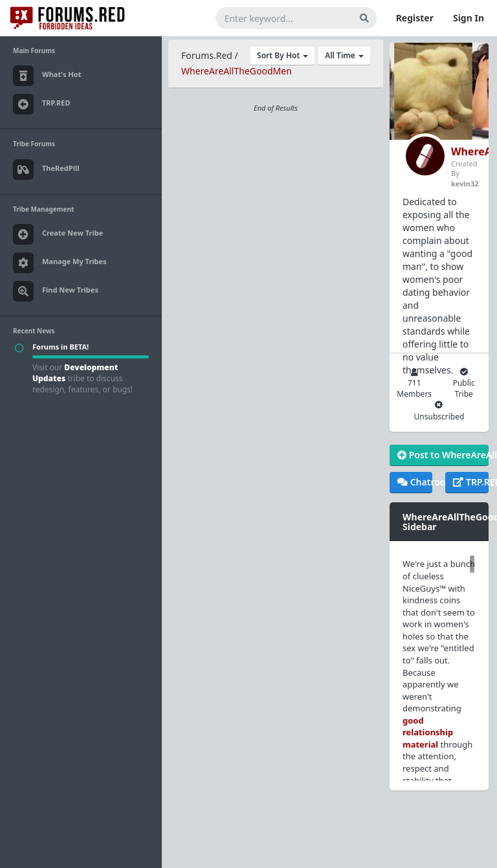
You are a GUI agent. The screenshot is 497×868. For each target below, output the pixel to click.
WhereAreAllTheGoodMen (237, 71)
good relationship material (428, 732)
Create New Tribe (58, 234)
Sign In (469, 18)
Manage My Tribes (60, 263)
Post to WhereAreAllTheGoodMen (443, 455)
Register (415, 18)
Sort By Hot (282, 55)
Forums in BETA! (61, 347)
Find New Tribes (56, 291)
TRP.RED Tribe (470, 482)
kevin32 (465, 184)
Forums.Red (207, 55)
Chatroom (415, 482)
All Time (344, 55)
